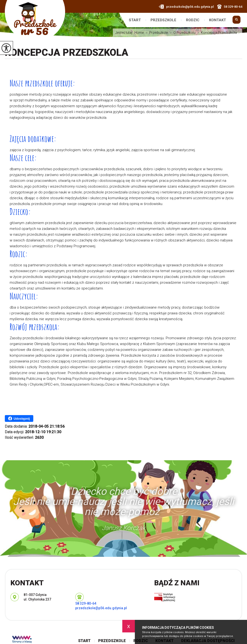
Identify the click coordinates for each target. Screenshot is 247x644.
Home (139, 33)
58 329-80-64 (230, 7)
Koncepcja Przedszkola (67, 53)
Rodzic (193, 20)
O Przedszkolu (182, 33)
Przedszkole (163, 20)
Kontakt (218, 20)
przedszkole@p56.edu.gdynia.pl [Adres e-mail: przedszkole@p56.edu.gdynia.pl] (101, 608)
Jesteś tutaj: (125, 33)
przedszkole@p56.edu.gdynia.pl (186, 7)
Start (135, 20)
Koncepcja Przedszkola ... (218, 33)
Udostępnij (19, 418)
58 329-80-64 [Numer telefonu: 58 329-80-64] (86, 603)
